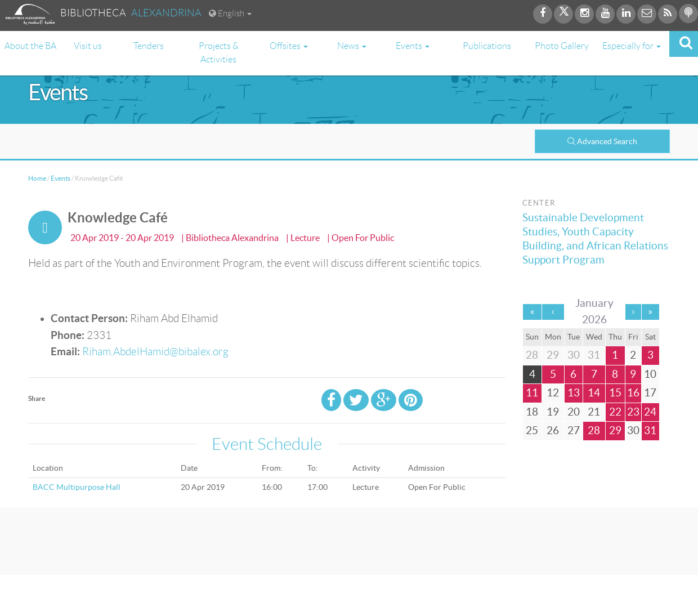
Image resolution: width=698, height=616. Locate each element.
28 (594, 430)
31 (650, 430)
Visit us (88, 46)
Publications (487, 46)
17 (650, 393)
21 (594, 412)
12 (553, 393)
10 (650, 374)
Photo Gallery (562, 46)
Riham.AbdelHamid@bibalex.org (155, 352)
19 (553, 412)
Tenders (149, 46)
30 (633, 430)
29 (615, 430)
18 (532, 412)
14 (594, 393)
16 (633, 393)
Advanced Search (602, 141)
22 (615, 412)
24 (650, 412)
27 (574, 430)
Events (61, 178)
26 (553, 430)
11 (532, 393)
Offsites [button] (289, 46)
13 (574, 393)
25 (532, 430)
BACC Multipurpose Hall (77, 487)
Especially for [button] (632, 46)
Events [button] (413, 46)
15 (615, 393)
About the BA (30, 46)
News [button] (352, 46)
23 (633, 412)
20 (574, 412)
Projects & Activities (219, 53)
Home (37, 178)
